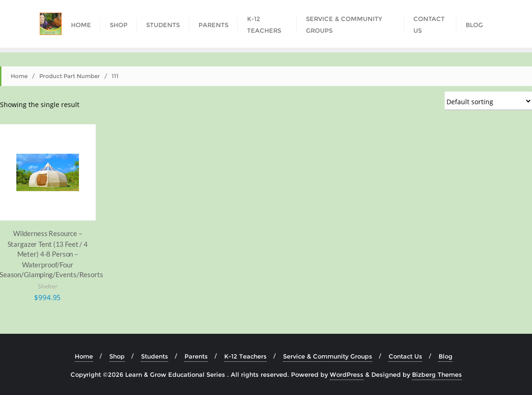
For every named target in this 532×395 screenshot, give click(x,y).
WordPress (347, 374)
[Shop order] (488, 101)
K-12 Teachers (245, 356)
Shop (117, 356)
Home (19, 76)
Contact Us (405, 356)
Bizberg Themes (437, 374)
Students (155, 356)
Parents (196, 356)
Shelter (47, 286)
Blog (446, 356)
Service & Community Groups (328, 356)
